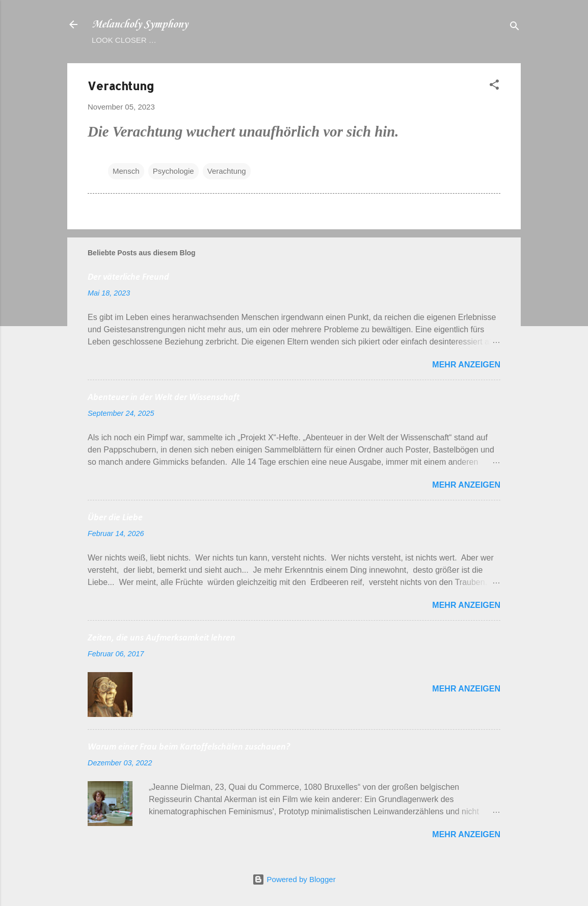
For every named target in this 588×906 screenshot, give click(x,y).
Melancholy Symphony (140, 24)
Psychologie (173, 171)
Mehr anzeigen (466, 365)
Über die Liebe (115, 518)
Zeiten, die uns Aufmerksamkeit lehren (162, 638)
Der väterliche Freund (128, 277)
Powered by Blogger (294, 879)
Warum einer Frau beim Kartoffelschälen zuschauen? (189, 747)
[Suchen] (515, 28)
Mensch (126, 171)
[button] (494, 86)
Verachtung (227, 171)
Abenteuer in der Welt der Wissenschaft (164, 398)
